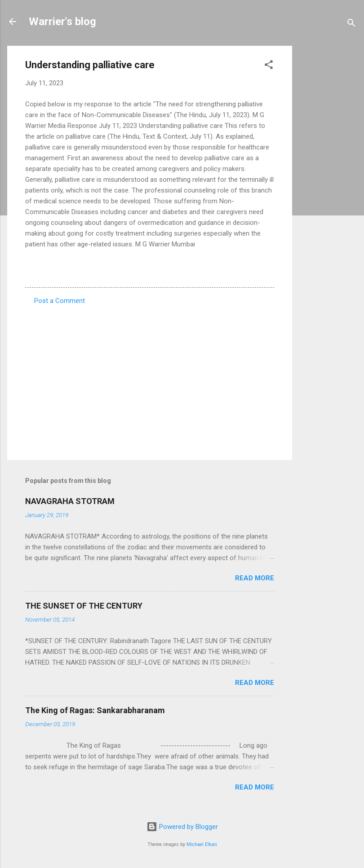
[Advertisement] (328, 180)
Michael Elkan (202, 844)
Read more (255, 578)
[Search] (351, 24)
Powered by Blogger (182, 827)
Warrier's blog (62, 22)
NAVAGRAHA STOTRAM (70, 501)
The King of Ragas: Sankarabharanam (95, 710)
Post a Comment (60, 301)
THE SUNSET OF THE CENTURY (84, 606)
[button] (269, 66)
